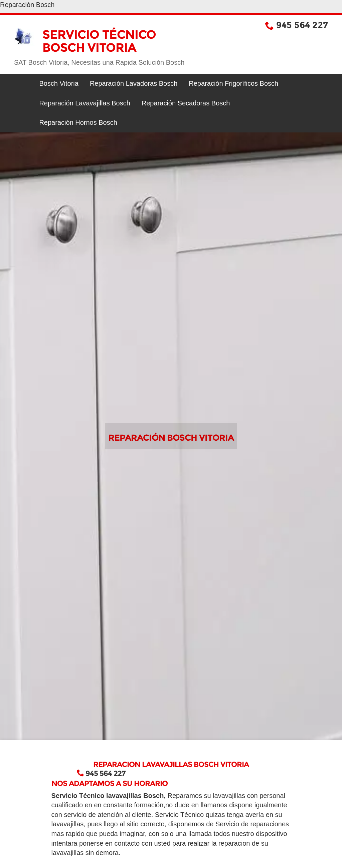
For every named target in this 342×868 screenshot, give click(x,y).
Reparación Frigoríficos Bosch (233, 83)
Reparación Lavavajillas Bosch (84, 103)
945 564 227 (302, 25)
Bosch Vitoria (59, 83)
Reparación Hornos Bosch (78, 122)
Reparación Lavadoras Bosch (134, 83)
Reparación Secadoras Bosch (186, 103)
